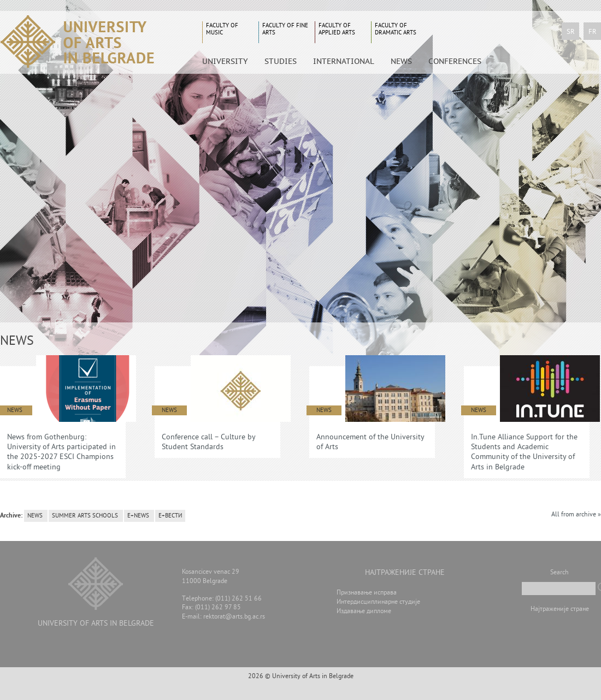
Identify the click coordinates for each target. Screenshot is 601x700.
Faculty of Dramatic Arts (396, 29)
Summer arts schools (85, 516)
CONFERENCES (455, 61)
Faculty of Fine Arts (285, 29)
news (35, 516)
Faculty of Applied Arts (337, 29)
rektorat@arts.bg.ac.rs (234, 617)
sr (571, 32)
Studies (281, 61)
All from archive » (576, 515)
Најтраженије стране (560, 610)
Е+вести (170, 516)
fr (593, 32)
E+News (138, 516)
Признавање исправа (367, 593)
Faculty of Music (222, 29)
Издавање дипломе (364, 612)
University (225, 61)
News (401, 61)
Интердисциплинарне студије (378, 602)
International (344, 61)
